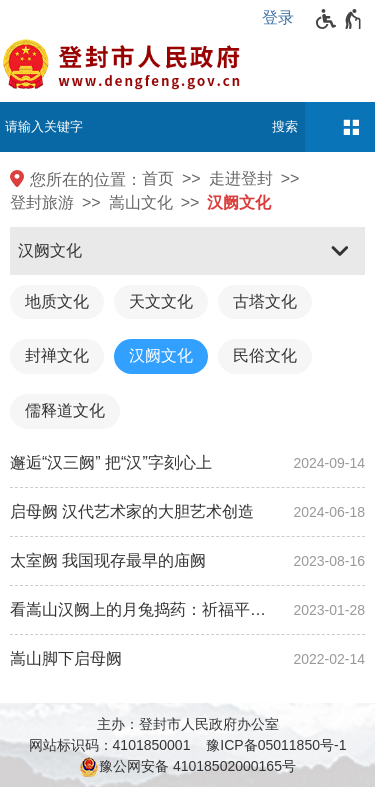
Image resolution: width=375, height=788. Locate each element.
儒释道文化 (65, 410)
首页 (158, 178)
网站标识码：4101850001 (110, 745)
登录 (278, 17)
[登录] (283, 18)
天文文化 (161, 301)
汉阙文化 (239, 202)
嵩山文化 (141, 202)
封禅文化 (57, 355)
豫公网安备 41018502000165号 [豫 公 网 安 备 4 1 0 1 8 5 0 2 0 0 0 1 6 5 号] (187, 767)
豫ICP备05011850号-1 (276, 745)
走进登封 (241, 178)
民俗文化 (265, 355)
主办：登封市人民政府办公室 (188, 724)
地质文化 (57, 301)
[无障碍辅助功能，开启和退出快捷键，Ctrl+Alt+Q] (339, 19)
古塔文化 (265, 301)
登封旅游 (42, 202)
